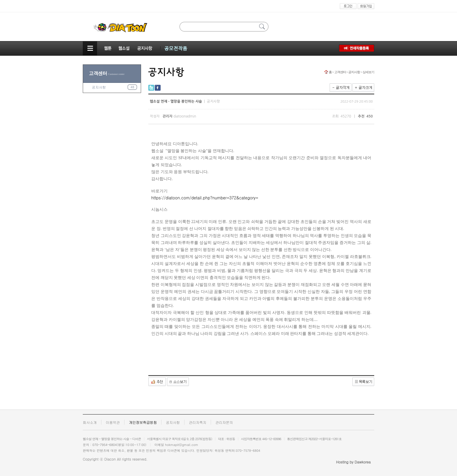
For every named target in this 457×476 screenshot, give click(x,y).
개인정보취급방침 (143, 422)
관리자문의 (224, 422)
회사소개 (90, 422)
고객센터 (107, 73)
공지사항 (99, 87)
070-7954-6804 (105, 445)
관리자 (168, 116)
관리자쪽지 (198, 422)
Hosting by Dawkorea (353, 462)
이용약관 (113, 422)
